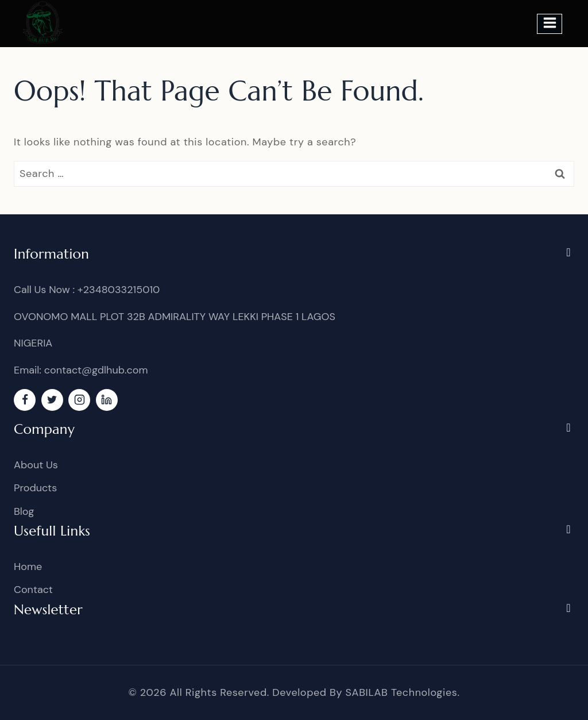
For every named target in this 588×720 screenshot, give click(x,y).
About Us (36, 465)
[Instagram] (79, 400)
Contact (33, 590)
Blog (24, 511)
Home (28, 567)
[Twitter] (52, 400)
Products (35, 488)
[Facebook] (25, 400)
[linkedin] (107, 400)
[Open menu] (550, 24)
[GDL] (43, 22)
